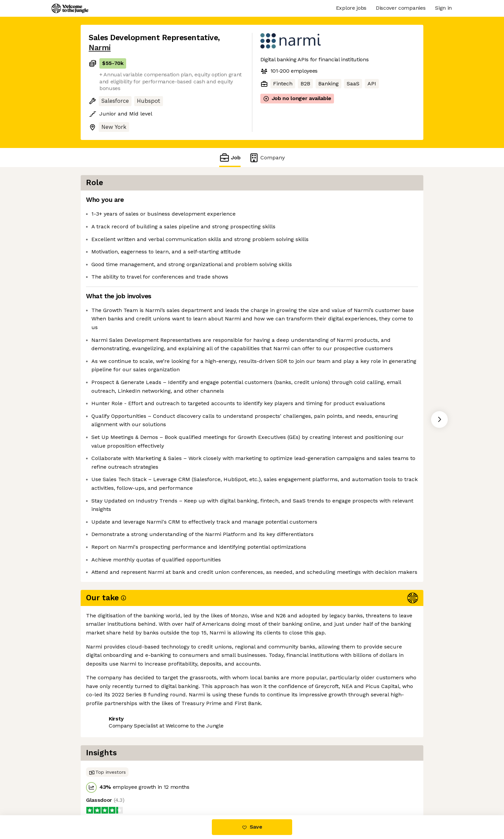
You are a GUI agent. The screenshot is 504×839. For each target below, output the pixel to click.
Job (230, 158)
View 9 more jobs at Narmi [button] (171, 787)
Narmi (100, 48)
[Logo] (70, 8)
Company (267, 158)
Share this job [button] (107, 787)
